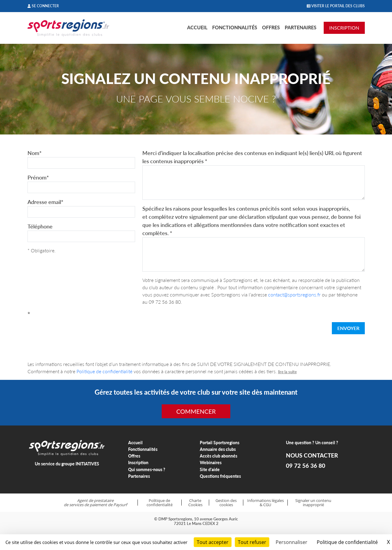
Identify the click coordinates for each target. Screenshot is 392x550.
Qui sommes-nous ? (147, 469)
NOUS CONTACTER (312, 455)
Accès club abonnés (219, 456)
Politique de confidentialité (104, 371)
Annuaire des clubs (218, 449)
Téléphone (40, 226)
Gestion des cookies (226, 503)
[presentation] (73, 329)
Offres (271, 27)
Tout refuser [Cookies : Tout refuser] (252, 542)
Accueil (197, 27)
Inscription (138, 463)
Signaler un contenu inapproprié (313, 503)
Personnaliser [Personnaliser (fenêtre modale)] (292, 542)
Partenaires (301, 27)
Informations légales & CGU (266, 503)
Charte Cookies (195, 503)
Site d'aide (210, 469)
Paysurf (120, 505)
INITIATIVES (87, 464)
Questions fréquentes (220, 476)
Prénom (38, 177)
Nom (35, 153)
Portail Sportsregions (220, 443)
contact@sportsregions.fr (294, 294)
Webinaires (211, 463)
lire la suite (287, 372)
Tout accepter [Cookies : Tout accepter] (213, 542)
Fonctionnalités (235, 27)
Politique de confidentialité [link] (347, 542)
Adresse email (45, 202)
